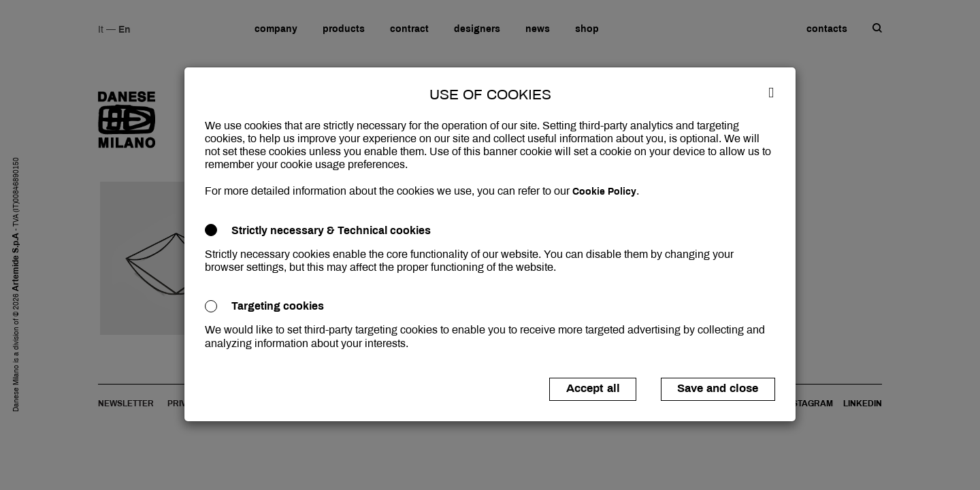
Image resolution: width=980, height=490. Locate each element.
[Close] (771, 92)
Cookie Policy (604, 192)
